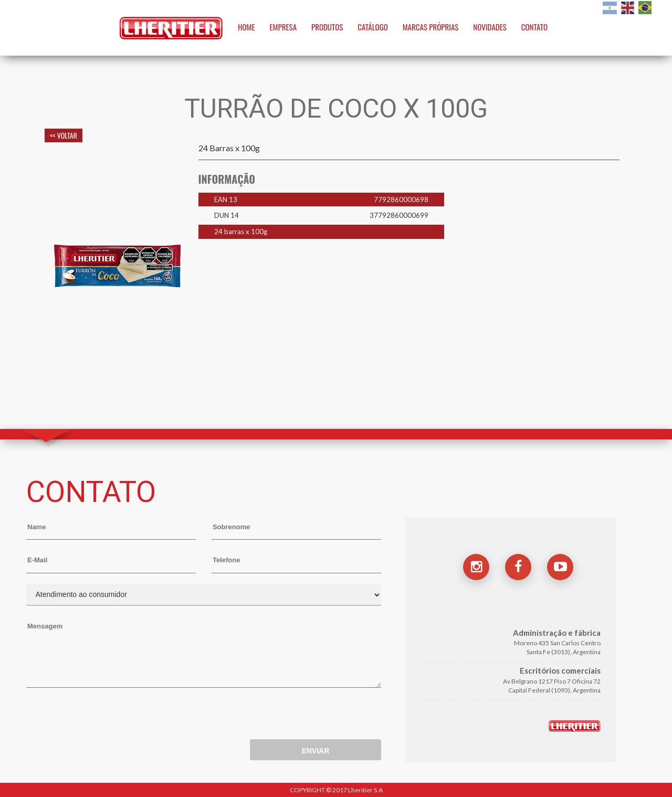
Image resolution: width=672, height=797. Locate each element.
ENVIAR (315, 751)
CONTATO (534, 27)
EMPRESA (283, 27)
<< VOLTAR (64, 135)
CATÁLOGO (373, 27)
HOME (246, 27)
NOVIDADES (490, 27)
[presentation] (106, 716)
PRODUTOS (327, 27)
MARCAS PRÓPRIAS (431, 27)
